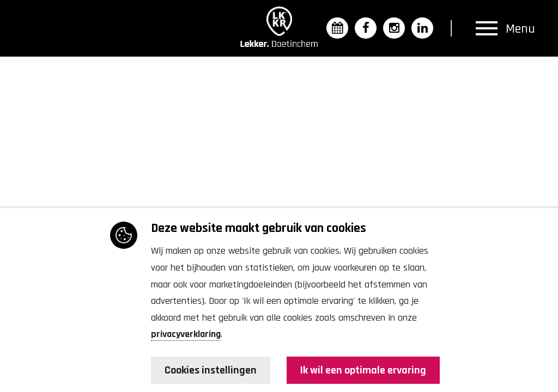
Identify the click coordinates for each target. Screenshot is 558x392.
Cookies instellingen (211, 370)
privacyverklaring (186, 334)
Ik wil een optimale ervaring (363, 370)
